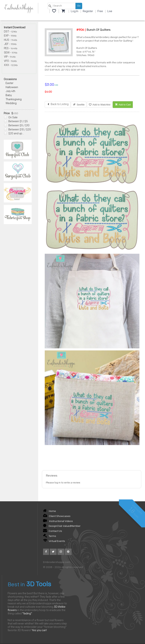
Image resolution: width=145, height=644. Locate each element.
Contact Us (53, 531)
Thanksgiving (14, 100)
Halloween (12, 87)
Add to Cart (123, 105)
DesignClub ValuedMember (62, 526)
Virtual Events (54, 541)
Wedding (11, 103)
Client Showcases (57, 516)
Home (49, 511)
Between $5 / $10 (17, 126)
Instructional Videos (58, 521)
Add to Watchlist (99, 105)
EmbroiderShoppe (19, 8)
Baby (9, 95)
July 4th (10, 91)
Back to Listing (57, 104)
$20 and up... (14, 134)
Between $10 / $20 (18, 130)
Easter (10, 83)
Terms (50, 536)
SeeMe (79, 105)
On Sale (11, 118)
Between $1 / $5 (16, 122)
